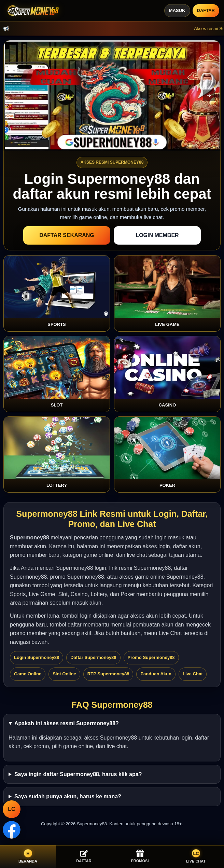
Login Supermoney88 (37, 657)
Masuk (177, 10)
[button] (209, 95)
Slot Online (64, 674)
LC (11, 809)
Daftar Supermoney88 (93, 657)
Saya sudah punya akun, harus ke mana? (68, 796)
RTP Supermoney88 (108, 674)
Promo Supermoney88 (151, 657)
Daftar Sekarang (67, 235)
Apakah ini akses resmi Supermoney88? (67, 723)
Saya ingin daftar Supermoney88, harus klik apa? (78, 774)
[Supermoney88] (32, 11)
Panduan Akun (156, 674)
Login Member (157, 235)
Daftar (206, 10)
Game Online (28, 674)
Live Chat (193, 674)
